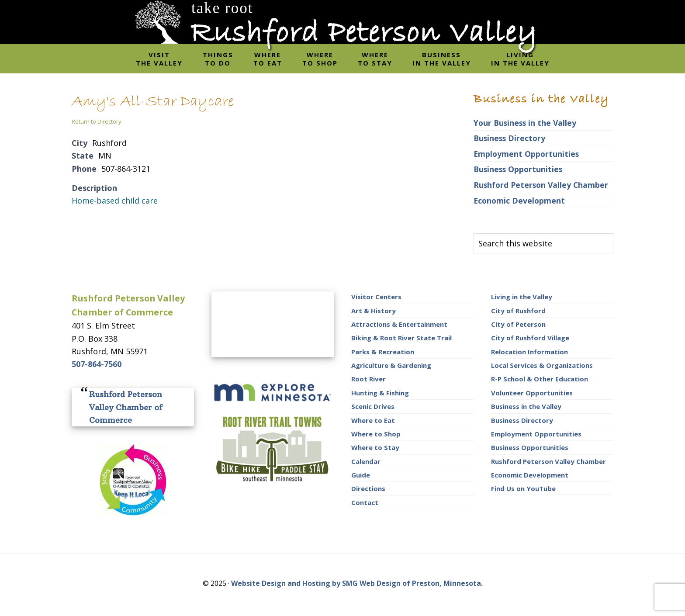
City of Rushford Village (530, 338)
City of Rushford (518, 311)
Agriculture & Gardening (391, 365)
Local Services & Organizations (542, 365)
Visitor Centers (376, 297)
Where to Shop (376, 434)
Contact (365, 502)
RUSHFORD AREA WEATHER (273, 324)
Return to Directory (97, 121)
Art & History (374, 311)
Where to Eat (373, 420)
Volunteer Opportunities (532, 393)
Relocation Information (529, 352)
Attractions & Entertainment (399, 324)
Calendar (366, 461)
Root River (368, 379)
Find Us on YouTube (523, 488)
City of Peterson (518, 324)
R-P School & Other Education (540, 379)
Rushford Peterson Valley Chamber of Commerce (126, 407)
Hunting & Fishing (380, 393)
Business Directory (509, 138)
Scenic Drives (373, 406)
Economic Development (519, 201)
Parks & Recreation (383, 352)
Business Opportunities (518, 169)
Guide (361, 475)
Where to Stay (375, 447)
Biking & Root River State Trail (401, 338)
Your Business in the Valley (525, 123)
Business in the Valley (526, 406)
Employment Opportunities (526, 154)
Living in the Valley (522, 297)
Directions (368, 488)
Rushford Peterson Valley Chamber (541, 185)
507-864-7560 (97, 364)
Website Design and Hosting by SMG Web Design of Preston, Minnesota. (357, 583)
